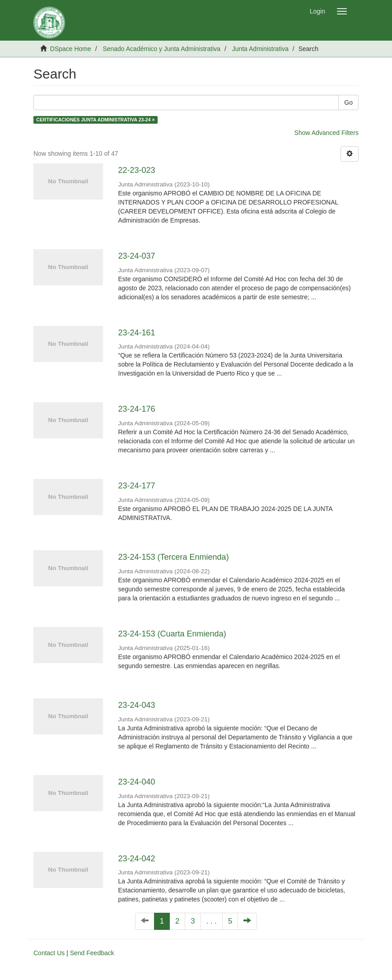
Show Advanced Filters (327, 133)
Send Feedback (92, 953)
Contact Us (49, 953)
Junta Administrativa (260, 49)
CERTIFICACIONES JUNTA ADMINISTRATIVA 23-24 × (95, 120)
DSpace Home (71, 49)
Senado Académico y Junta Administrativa (161, 49)
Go (348, 102)
